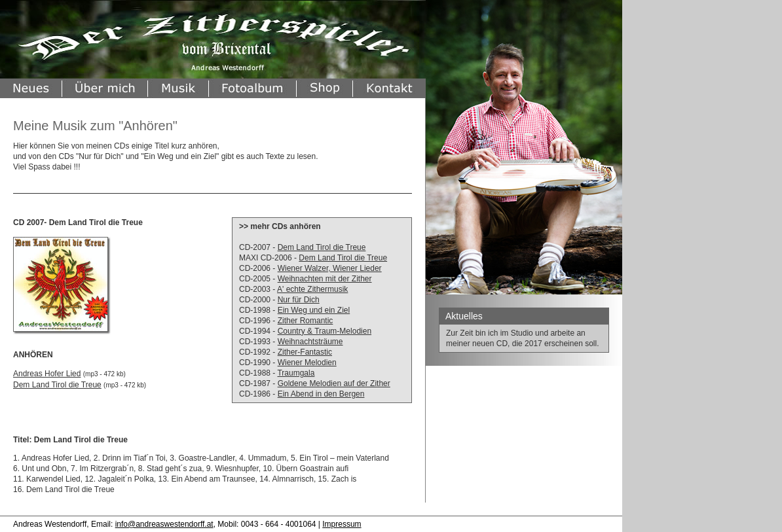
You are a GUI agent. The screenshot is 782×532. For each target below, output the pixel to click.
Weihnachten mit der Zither (325, 279)
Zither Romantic (306, 321)
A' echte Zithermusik (312, 289)
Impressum (342, 524)
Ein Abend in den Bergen (321, 394)
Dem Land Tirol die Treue (322, 247)
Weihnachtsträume (310, 342)
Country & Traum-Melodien (325, 331)
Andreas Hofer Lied (47, 374)
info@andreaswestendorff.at (164, 524)
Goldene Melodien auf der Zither (334, 383)
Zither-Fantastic (305, 352)
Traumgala (296, 373)
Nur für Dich (299, 300)
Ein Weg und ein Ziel (314, 310)
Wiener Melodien (307, 363)
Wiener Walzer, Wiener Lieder (330, 268)
